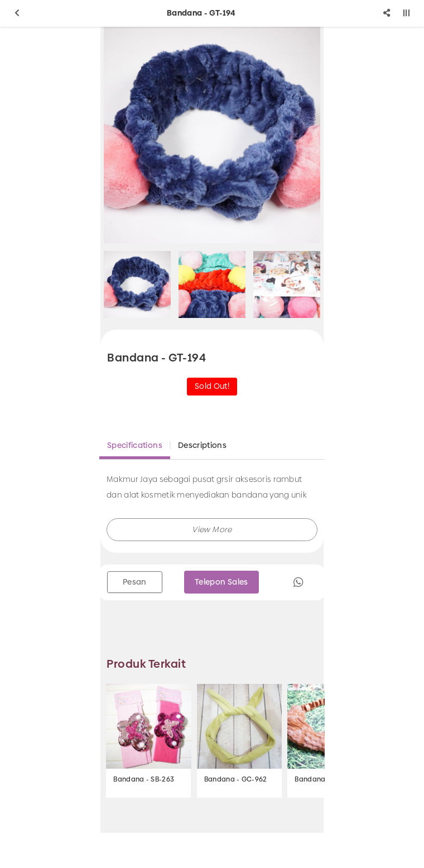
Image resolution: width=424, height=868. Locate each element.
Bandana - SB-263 (144, 779)
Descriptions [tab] (202, 445)
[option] (212, 135)
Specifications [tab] (135, 445)
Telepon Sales (221, 582)
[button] (212, 530)
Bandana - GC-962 (236, 779)
